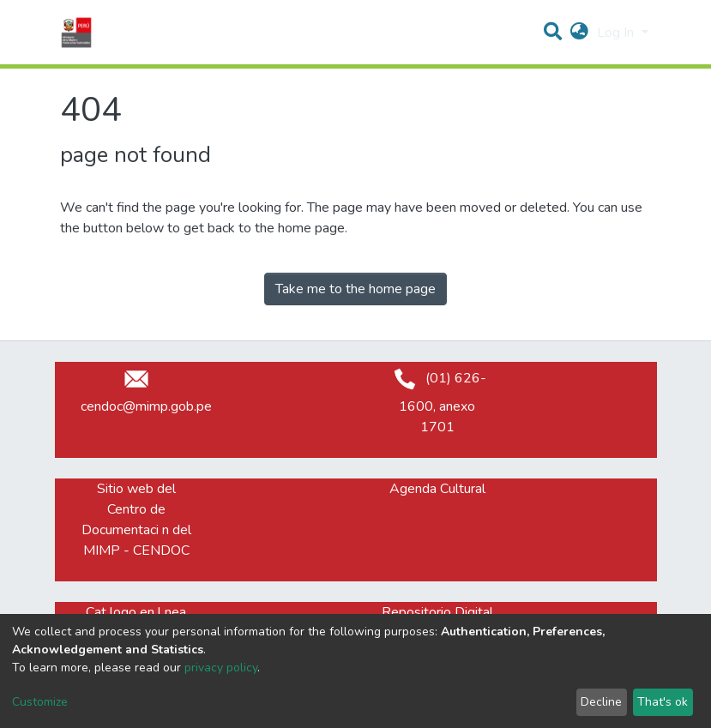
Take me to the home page (355, 289)
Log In (617, 33)
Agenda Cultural (437, 489)
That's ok (663, 702)
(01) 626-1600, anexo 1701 (437, 403)
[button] (579, 33)
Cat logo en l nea (136, 612)
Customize (40, 702)
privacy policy (221, 668)
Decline (601, 702)
